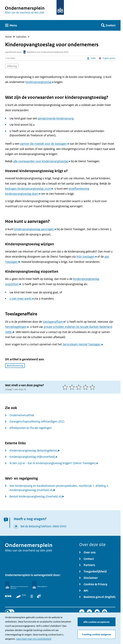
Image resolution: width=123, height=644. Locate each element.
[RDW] (21, 596)
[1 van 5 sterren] (66, 387)
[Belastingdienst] (40, 586)
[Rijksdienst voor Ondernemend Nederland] (16, 586)
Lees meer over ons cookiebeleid (34, 639)
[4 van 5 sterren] (86, 387)
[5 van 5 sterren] (93, 387)
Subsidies (21, 37)
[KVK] (8, 596)
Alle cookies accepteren (97, 622)
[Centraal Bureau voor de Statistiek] (32, 596)
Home (8, 37)
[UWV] (39, 596)
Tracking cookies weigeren (96, 634)
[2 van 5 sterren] (73, 387)
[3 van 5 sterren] (79, 387)
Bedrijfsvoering (15, 365)
